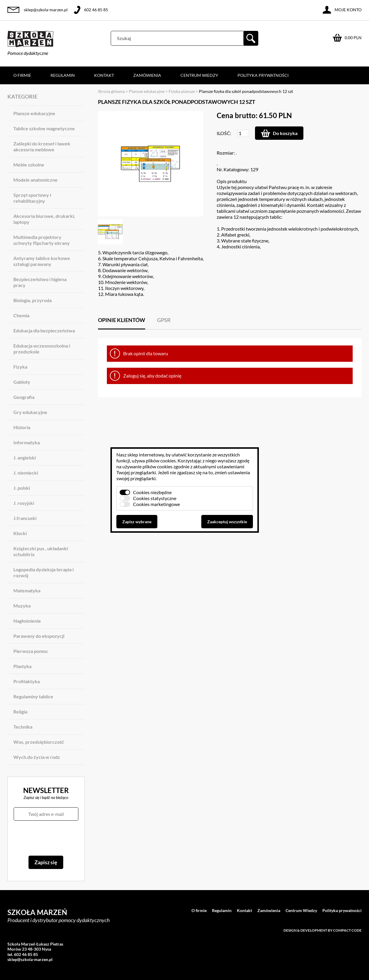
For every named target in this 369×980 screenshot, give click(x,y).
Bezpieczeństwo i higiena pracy (40, 282)
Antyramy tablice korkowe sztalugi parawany (42, 261)
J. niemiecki (26, 473)
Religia (20, 712)
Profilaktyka (27, 681)
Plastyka (22, 666)
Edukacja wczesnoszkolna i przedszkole (42, 349)
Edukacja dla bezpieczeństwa (44, 330)
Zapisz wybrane (137, 522)
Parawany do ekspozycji (39, 636)
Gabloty (22, 382)
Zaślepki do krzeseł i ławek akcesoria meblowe (42, 146)
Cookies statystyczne (155, 498)
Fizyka (20, 367)
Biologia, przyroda (33, 300)
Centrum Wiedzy (199, 75)
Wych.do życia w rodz (37, 757)
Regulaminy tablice (33, 696)
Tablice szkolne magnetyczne (44, 128)
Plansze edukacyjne (34, 113)
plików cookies (161, 460)
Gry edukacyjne (30, 412)
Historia (22, 427)
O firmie (22, 75)
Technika (23, 727)
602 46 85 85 (96, 10)
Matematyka (27, 590)
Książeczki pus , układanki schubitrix (41, 551)
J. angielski (25, 458)
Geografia (24, 397)
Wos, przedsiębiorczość (39, 742)
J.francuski (25, 518)
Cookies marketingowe (156, 504)
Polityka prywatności (263, 75)
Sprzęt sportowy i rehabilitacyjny (32, 198)
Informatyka (27, 442)
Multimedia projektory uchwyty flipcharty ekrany (42, 240)
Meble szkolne (29, 165)
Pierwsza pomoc (31, 651)
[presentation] (46, 838)
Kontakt (104, 75)
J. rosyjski (24, 503)
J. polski (22, 488)
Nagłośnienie (27, 621)
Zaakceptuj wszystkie (227, 522)
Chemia (21, 315)
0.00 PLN (353, 38)
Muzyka (22, 606)
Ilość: (224, 133)
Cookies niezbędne (152, 492)
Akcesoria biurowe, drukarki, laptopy (44, 219)
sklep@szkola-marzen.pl (46, 10)
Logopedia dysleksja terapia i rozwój (43, 572)
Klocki (20, 533)
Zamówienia (147, 75)
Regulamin (63, 75)
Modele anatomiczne (35, 180)
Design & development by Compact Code (323, 930)
